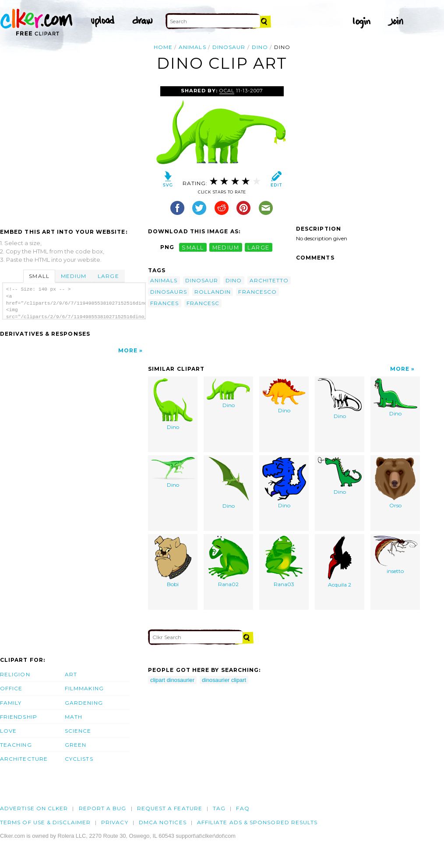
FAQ (243, 808)
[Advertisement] (74, 152)
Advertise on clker (34, 808)
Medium (74, 276)
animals (192, 47)
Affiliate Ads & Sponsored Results (257, 822)
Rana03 (284, 562)
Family (11, 703)
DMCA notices (163, 822)
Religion (15, 674)
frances (165, 303)
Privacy (115, 822)
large (258, 247)
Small (39, 276)
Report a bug (103, 808)
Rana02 (229, 562)
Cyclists (79, 759)
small (193, 247)
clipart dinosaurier (172, 680)
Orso (395, 483)
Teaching (16, 745)
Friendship (19, 717)
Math (74, 717)
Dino (173, 404)
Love (8, 731)
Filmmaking (84, 688)
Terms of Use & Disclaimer (45, 822)
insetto (395, 555)
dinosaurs (169, 292)
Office (11, 688)
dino (260, 47)
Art (71, 674)
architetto (269, 280)
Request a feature (170, 808)
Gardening (84, 703)
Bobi (173, 562)
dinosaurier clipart (224, 680)
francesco (257, 292)
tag (219, 808)
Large (108, 276)
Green (76, 745)
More (128, 350)
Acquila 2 (340, 562)
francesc (203, 303)
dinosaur (229, 47)
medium (226, 247)
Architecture (24, 759)
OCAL (227, 91)
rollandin (213, 292)
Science (78, 731)
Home (163, 47)
